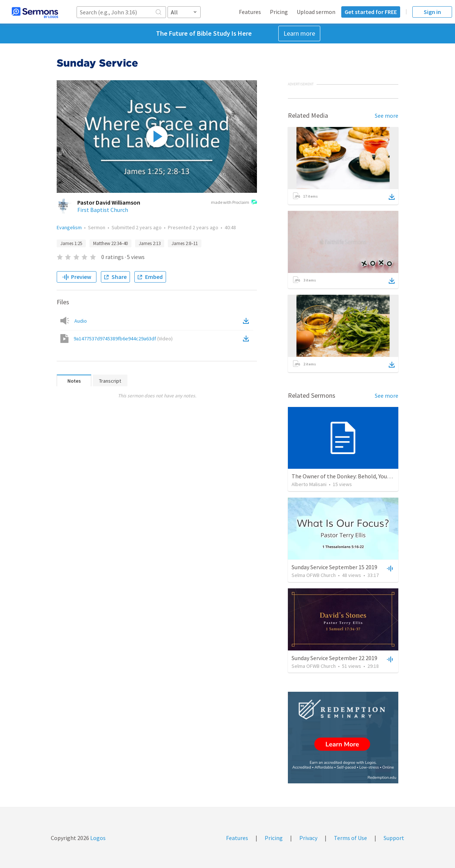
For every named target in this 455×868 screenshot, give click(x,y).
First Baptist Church (103, 210)
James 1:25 (71, 243)
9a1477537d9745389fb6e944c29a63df (123, 339)
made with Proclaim (234, 203)
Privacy (308, 838)
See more (387, 116)
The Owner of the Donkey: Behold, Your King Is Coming (360, 476)
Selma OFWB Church (314, 575)
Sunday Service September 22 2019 (334, 658)
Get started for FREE (371, 12)
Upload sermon (316, 12)
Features (250, 12)
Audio (81, 321)
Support (394, 838)
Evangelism (69, 227)
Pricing (279, 12)
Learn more (299, 33)
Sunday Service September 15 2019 (334, 567)
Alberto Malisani (309, 484)
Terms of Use (350, 838)
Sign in (432, 12)
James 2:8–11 (185, 243)
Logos (97, 838)
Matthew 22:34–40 (110, 243)
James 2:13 (150, 243)
